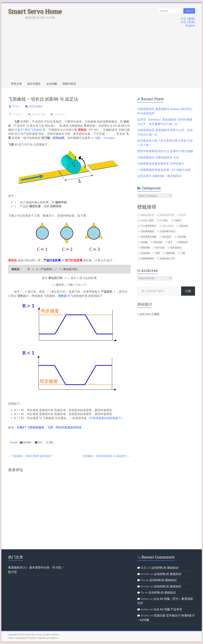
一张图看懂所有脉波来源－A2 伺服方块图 (164, 170)
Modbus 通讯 (147, 220)
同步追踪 (158, 242)
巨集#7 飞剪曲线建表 (30, 427)
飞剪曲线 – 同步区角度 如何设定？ (31, 456)
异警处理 (183, 242)
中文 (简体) (188, 22)
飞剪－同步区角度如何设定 (64, 427)
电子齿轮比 (176, 248)
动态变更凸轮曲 (149, 237)
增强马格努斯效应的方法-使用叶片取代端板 (165, 151)
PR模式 (178, 220)
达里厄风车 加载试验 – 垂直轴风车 (159, 176)
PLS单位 (164, 220)
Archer (16, 106)
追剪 (158, 253)
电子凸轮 (36, 114)
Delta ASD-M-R (167, 215)
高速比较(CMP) (167, 259)
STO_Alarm (168, 226)
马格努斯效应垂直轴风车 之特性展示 (161, 164)
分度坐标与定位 (168, 231)
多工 (170, 242)
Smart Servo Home (35, 11)
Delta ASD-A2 (147, 215)
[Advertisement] (102, 55)
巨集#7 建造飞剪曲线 (28, 130)
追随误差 (170, 253)
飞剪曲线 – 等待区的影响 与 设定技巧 (106, 456)
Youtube (109, 138)
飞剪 (43, 114)
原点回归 (167, 237)
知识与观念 (34, 84)
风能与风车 (69, 84)
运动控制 (145, 253)
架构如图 (59, 138)
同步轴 (144, 242)
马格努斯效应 (147, 259)
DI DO (183, 215)
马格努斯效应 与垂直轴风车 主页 (158, 157)
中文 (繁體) (188, 19)
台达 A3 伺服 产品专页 (168, 609)
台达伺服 (52, 84)
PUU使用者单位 (149, 226)
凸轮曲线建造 (147, 231)
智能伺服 (145, 248)
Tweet (14, 442)
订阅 (188, 291)
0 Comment (57, 114)
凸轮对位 (184, 226)
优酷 (98, 138)
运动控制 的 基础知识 (165, 568)
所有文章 (16, 84)
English (190, 26)
